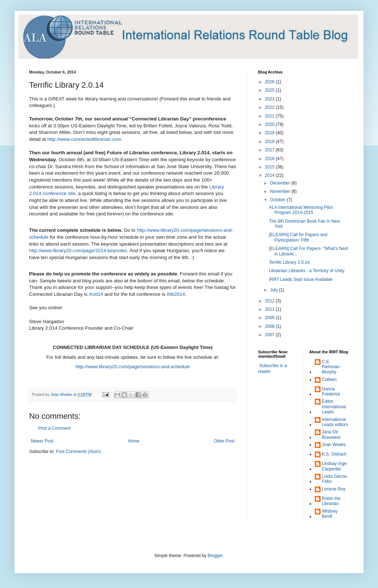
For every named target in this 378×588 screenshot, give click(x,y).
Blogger (215, 556)
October (278, 200)
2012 (270, 301)
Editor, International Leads (334, 407)
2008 (270, 326)
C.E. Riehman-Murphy (331, 367)
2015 (270, 167)
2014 (270, 175)
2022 (270, 107)
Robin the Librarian (331, 501)
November (281, 191)
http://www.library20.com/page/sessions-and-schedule (132, 367)
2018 (270, 142)
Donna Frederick (331, 392)
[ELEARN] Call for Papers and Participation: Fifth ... (298, 237)
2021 (270, 116)
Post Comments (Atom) (78, 452)
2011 (270, 309)
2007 (270, 335)
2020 (270, 124)
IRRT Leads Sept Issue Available (301, 279)
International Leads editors (335, 422)
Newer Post (42, 441)
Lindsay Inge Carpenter (334, 466)
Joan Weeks (334, 445)
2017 (270, 150)
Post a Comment (54, 428)
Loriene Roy (334, 489)
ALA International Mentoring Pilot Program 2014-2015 (301, 210)
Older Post (224, 441)
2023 (270, 99)
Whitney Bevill (330, 514)
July (275, 290)
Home (134, 441)
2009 (270, 318)
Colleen (329, 380)
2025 (270, 90)
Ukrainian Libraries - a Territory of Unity (307, 271)
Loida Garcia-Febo (335, 479)
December (281, 183)
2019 (270, 133)
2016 (270, 159)
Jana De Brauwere (331, 434)
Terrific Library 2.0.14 (289, 262)
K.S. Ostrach (334, 454)
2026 (270, 82)
